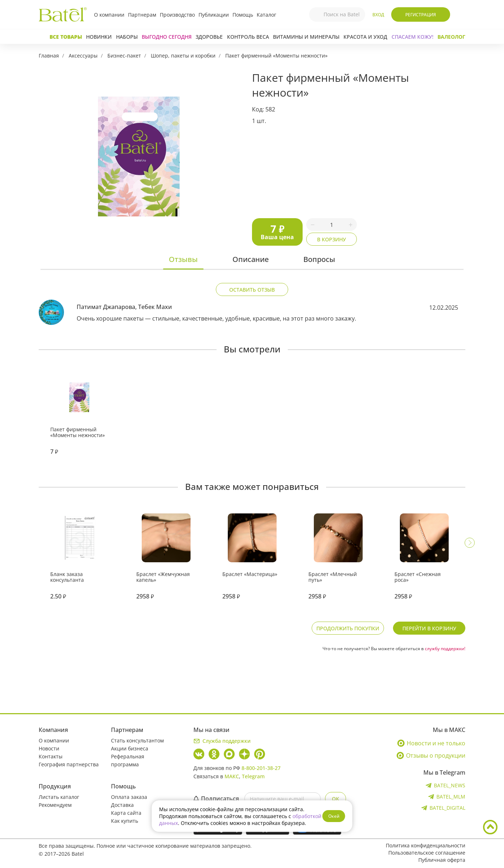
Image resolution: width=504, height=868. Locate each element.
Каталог (266, 15)
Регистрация (421, 15)
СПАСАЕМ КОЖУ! (413, 37)
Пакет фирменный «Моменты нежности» (276, 56)
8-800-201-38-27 (261, 768)
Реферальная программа (128, 760)
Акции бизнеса (130, 748)
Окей (334, 816)
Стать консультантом (137, 740)
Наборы (127, 37)
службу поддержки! (445, 649)
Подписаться (216, 799)
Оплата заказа (129, 797)
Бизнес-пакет (124, 56)
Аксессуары (83, 56)
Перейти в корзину (429, 628)
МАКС (232, 776)
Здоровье (209, 37)
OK (336, 799)
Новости (49, 748)
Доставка (122, 805)
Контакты (51, 756)
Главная (49, 56)
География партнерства (69, 764)
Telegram (253, 776)
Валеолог (451, 37)
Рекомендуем (55, 805)
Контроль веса (248, 37)
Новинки (99, 37)
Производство (177, 15)
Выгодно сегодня (167, 37)
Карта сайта (126, 813)
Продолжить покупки (348, 628)
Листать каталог (59, 797)
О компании (109, 15)
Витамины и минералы (306, 37)
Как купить (125, 821)
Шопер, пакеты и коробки (183, 56)
